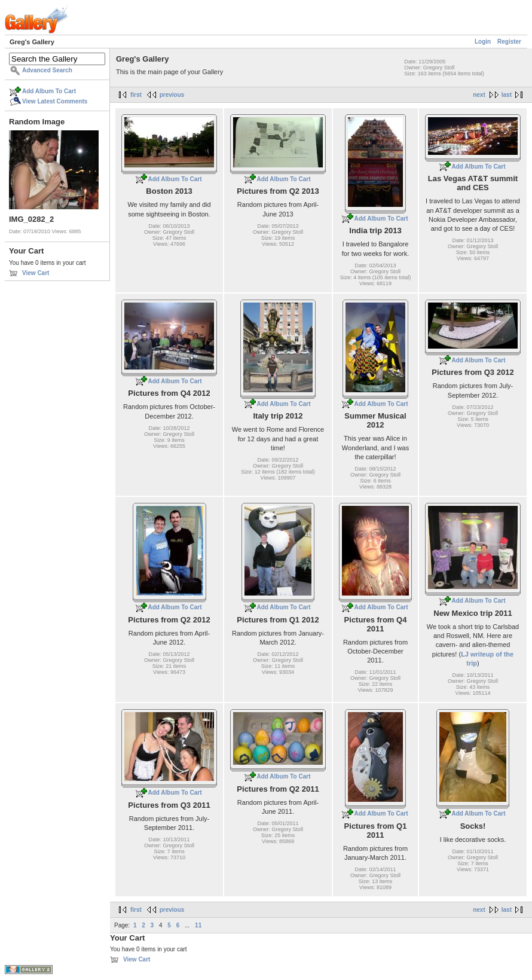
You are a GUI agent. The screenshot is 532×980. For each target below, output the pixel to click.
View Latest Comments (55, 101)
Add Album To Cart (49, 91)
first (136, 95)
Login (483, 42)
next (479, 95)
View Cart (36, 273)
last (507, 95)
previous (172, 95)
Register (509, 42)
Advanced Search (47, 70)
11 (198, 925)
